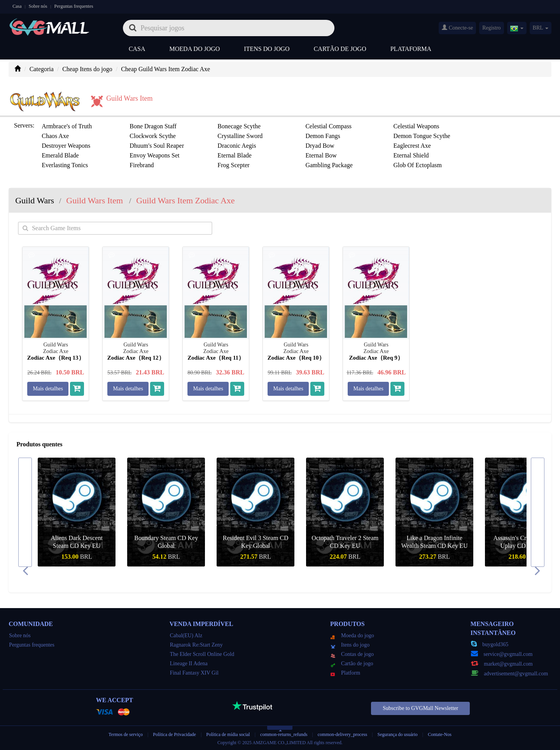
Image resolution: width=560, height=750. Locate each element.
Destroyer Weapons (66, 146)
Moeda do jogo (195, 49)
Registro (491, 28)
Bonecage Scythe (239, 126)
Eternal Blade (234, 155)
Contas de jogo (352, 654)
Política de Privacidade (175, 734)
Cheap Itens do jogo (87, 69)
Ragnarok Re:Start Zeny (196, 645)
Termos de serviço (126, 734)
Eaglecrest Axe (412, 146)
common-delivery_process (342, 734)
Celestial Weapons (416, 126)
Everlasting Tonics (65, 165)
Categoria (42, 69)
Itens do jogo (267, 49)
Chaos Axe (55, 136)
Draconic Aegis (237, 146)
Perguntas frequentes (74, 6)
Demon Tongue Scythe (422, 136)
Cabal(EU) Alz (186, 635)
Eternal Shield (411, 155)
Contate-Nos (440, 734)
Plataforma (411, 49)
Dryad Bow (320, 146)
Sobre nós (38, 6)
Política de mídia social (228, 734)
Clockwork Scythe (153, 136)
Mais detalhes (48, 389)
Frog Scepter (233, 165)
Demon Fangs (323, 136)
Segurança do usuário (398, 734)
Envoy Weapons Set (154, 155)
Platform (345, 673)
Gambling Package (329, 165)
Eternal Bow (321, 155)
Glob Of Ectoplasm (417, 165)
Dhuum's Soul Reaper (157, 146)
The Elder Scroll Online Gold (202, 654)
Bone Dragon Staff (153, 126)
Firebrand (142, 165)
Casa (17, 6)
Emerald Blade (60, 155)
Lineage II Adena (189, 663)
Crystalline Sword (240, 136)
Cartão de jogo (340, 49)
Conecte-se (457, 28)
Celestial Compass (328, 126)
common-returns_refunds (284, 734)
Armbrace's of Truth (67, 126)
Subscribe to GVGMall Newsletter (420, 708)
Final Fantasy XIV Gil (194, 673)
